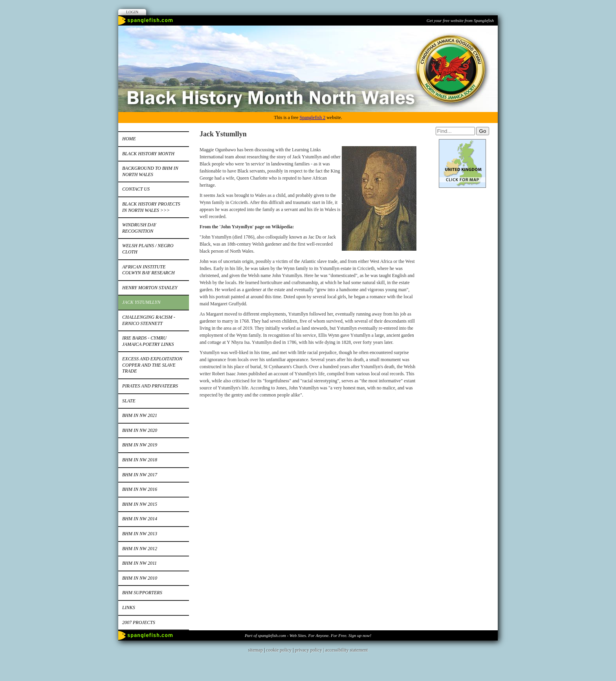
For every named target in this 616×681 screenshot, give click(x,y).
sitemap (256, 650)
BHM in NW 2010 (140, 578)
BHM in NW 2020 (140, 430)
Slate (129, 401)
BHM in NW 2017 (140, 475)
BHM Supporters (142, 593)
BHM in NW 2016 (140, 489)
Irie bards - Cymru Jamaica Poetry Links (148, 341)
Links (129, 608)
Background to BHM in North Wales (150, 171)
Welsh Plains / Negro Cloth (148, 249)
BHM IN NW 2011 (139, 563)
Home (129, 139)
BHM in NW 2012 (140, 549)
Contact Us (136, 189)
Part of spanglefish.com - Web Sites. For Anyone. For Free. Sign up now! (308, 635)
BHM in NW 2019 (140, 445)
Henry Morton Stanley (150, 288)
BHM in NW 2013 (140, 534)
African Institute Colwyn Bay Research (148, 270)
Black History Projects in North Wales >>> (151, 207)
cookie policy (279, 650)
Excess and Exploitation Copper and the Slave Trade (152, 365)
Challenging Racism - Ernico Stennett (149, 320)
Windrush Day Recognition (139, 228)
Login (132, 12)
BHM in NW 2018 (140, 460)
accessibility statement (346, 650)
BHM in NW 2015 (140, 504)
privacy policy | (310, 650)
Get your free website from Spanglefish (460, 20)
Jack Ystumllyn (141, 302)
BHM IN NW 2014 (140, 519)
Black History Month (148, 154)
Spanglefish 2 (312, 117)
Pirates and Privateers (150, 386)
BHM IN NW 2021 (140, 415)
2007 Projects (139, 622)
